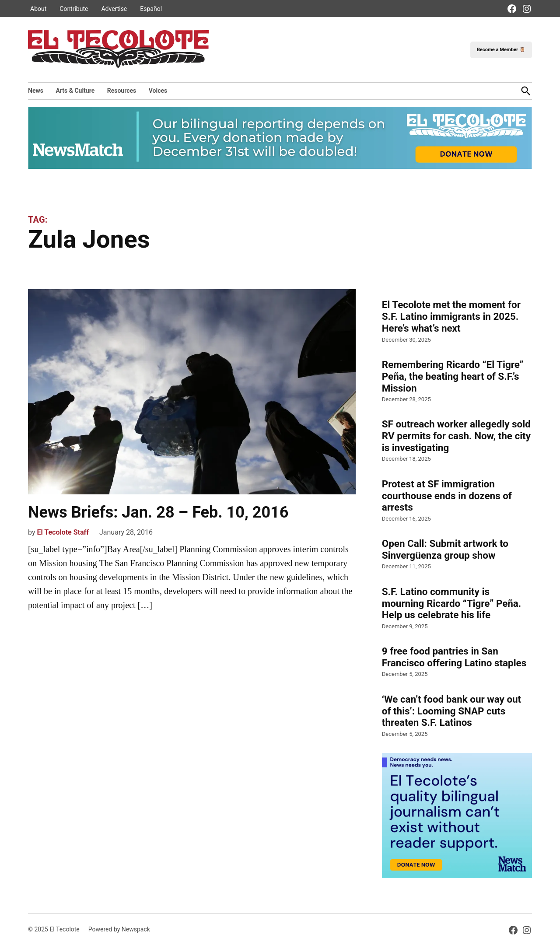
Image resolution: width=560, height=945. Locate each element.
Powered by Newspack (119, 929)
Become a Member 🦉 (501, 50)
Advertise (114, 9)
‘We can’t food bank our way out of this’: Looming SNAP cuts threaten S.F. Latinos (451, 711)
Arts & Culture (75, 91)
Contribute (74, 9)
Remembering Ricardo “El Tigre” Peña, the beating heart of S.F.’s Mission (453, 376)
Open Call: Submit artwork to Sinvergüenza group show (445, 549)
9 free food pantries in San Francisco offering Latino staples (454, 657)
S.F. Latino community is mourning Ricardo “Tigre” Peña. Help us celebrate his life (452, 603)
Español (151, 9)
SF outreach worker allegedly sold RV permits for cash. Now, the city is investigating (456, 436)
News (36, 91)
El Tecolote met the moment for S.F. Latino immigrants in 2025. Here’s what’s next (451, 316)
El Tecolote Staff (63, 532)
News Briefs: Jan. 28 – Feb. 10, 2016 (158, 512)
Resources (122, 91)
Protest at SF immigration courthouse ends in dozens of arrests (447, 496)
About (38, 9)
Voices (158, 91)
